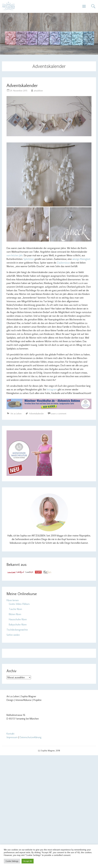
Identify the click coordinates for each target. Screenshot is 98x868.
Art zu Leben (16, 414)
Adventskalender (22, 85)
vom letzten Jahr (15, 255)
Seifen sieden (13, 635)
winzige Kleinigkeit (81, 259)
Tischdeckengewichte (17, 630)
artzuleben (38, 91)
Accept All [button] (28, 861)
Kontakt (10, 734)
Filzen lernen (13, 600)
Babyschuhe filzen (18, 624)
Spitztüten (29, 259)
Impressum (12, 737)
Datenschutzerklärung (31, 737)
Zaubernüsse (63, 263)
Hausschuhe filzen (18, 619)
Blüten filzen (15, 614)
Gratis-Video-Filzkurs (19, 604)
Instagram (52, 389)
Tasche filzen (15, 609)
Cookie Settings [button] (12, 861)
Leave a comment (58, 414)
